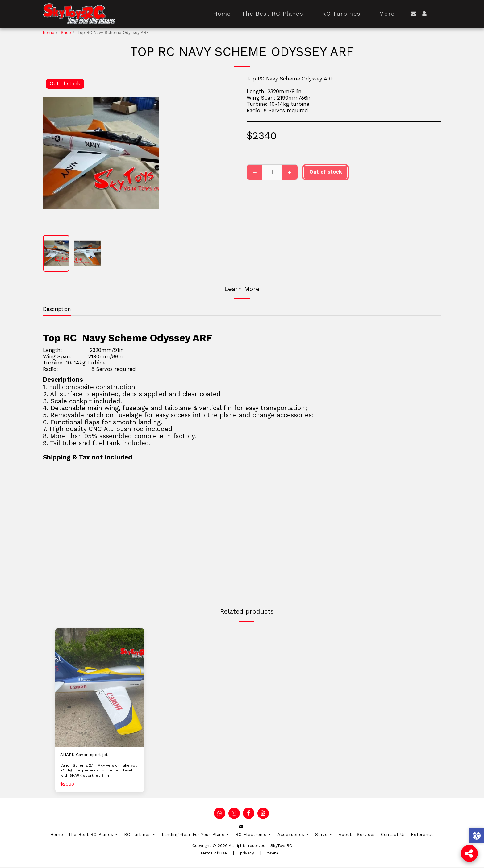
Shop (66, 33)
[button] (413, 14)
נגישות (273, 854)
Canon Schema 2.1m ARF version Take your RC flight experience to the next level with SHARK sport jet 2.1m (98, 771)
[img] (100, 687)
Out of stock (326, 172)
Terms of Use (213, 854)
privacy (247, 854)
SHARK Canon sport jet (89, 755)
